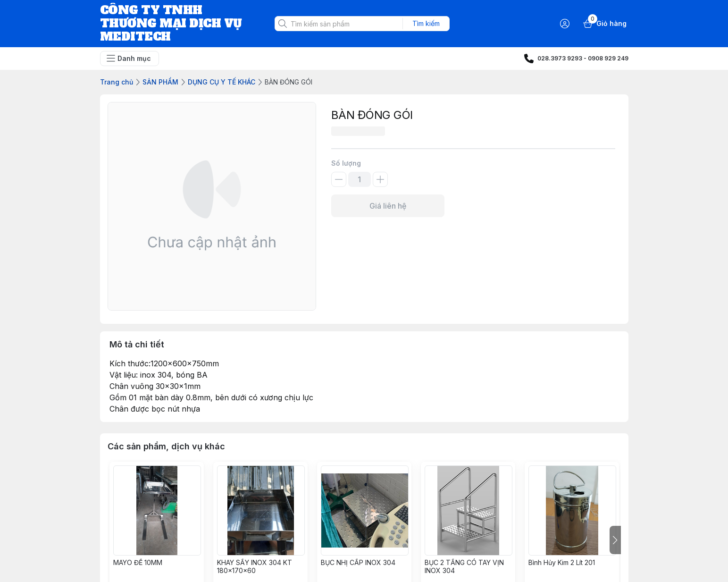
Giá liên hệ (388, 206)
